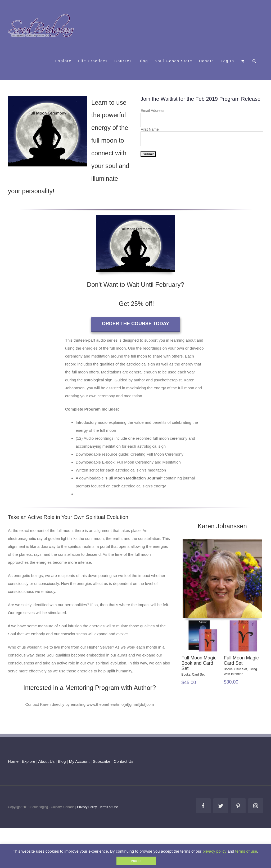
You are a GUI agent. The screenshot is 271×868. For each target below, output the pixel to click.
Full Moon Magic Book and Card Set (199, 663)
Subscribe (102, 761)
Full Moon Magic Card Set (241, 660)
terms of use (246, 851)
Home (13, 761)
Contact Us (123, 761)
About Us (47, 761)
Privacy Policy (87, 807)
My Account (79, 761)
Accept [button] (136, 861)
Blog (62, 761)
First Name (150, 129)
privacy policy (214, 851)
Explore (28, 761)
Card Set (198, 675)
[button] (254, 61)
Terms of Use (109, 807)
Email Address (152, 111)
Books (186, 675)
